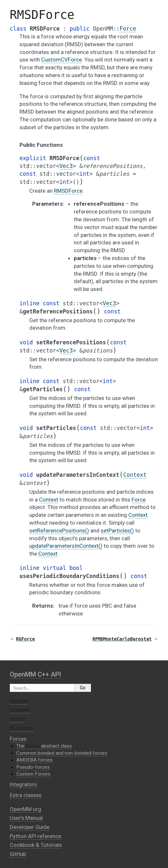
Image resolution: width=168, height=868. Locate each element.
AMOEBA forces (34, 760)
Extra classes (26, 795)
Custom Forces (33, 774)
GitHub (18, 854)
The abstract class (44, 746)
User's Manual (26, 818)
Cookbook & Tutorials (36, 845)
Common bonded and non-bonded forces (62, 753)
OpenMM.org (26, 809)
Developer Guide (30, 827)
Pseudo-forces (33, 767)
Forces (18, 739)
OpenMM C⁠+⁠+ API (35, 674)
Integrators (23, 784)
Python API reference (35, 836)
